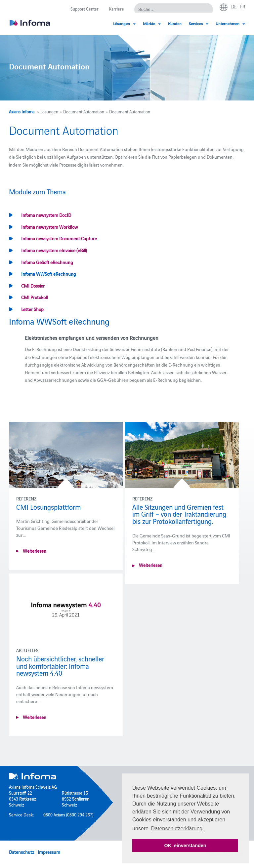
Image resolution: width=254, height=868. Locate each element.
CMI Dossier (33, 286)
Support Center (85, 9)
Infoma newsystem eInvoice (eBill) (54, 250)
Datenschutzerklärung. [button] (178, 829)
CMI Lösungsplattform (48, 507)
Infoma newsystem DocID (46, 215)
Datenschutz (21, 852)
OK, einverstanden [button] (185, 846)
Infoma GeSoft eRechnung (47, 262)
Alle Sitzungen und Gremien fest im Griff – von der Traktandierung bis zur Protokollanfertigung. (179, 514)
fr (243, 6)
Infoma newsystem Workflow (49, 227)
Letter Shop (32, 309)
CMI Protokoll (34, 297)
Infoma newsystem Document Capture (59, 238)
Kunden (175, 23)
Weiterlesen (34, 551)
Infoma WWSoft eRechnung (49, 274)
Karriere (116, 9)
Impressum (49, 852)
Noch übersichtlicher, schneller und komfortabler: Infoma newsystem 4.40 (60, 666)
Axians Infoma (22, 111)
